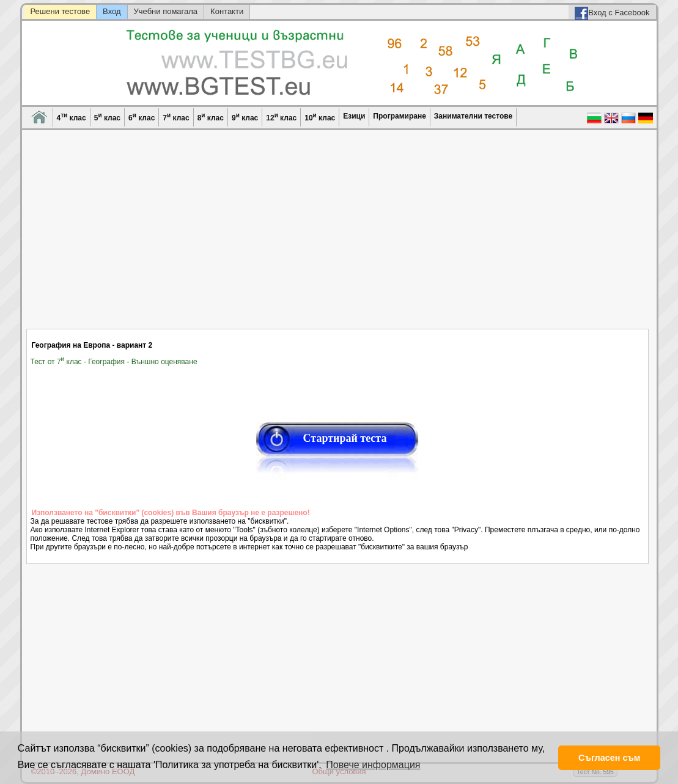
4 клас (72, 117)
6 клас (142, 117)
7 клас (176, 117)
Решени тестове (61, 11)
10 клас (320, 117)
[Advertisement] (338, 237)
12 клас (281, 117)
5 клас (107, 117)
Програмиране (399, 116)
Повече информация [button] (373, 765)
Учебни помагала (166, 11)
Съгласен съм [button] (609, 758)
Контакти (227, 11)
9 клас (245, 117)
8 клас (211, 117)
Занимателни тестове (473, 116)
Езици (354, 116)
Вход (112, 11)
